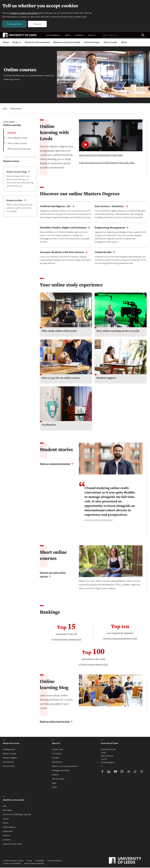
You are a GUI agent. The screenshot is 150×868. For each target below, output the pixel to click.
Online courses (16, 109)
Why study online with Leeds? (59, 331)
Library (6, 819)
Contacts (7, 840)
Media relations (9, 827)
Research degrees (10, 758)
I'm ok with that (15, 24)
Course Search (9, 767)
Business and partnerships (67, 43)
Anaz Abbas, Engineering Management (99, 520)
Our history (57, 754)
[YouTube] (115, 772)
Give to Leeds (110, 43)
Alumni (92, 35)
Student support (106, 378)
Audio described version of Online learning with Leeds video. (107, 163)
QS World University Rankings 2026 (66, 640)
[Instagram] (122, 772)
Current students (53, 35)
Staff (68, 35)
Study (17, 43)
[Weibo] (129, 772)
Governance (57, 762)
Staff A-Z (6, 836)
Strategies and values (61, 771)
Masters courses (10, 754)
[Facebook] (102, 772)
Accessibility (40, 861)
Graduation (49, 425)
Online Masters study (17, 138)
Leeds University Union (12, 844)
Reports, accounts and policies (65, 767)
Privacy (29, 861)
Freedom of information (12, 864)
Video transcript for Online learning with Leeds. (101, 155)
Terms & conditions (54, 861)
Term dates (7, 811)
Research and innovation (37, 43)
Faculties (80, 35)
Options (38, 24)
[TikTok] (135, 772)
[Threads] (142, 772)
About (124, 43)
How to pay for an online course (61, 378)
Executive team (58, 779)
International (8, 762)
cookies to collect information (24, 13)
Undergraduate (9, 750)
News (54, 783)
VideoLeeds (8, 832)
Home (6, 43)
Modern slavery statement (34, 864)
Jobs (5, 806)
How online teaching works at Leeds (118, 331)
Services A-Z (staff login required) (17, 815)
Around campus (92, 43)
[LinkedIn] (109, 772)
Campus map (57, 750)
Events (55, 788)
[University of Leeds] (128, 861)
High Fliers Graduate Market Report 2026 (120, 639)
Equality (55, 775)
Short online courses (17, 144)
